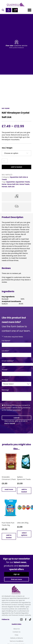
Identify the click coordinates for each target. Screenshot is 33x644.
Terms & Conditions (17, 641)
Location (5, 351)
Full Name (6, 341)
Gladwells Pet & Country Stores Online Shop (16, 4)
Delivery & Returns (16, 638)
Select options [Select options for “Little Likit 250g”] (24, 534)
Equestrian (11, 182)
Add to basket (16, 167)
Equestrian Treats (23, 182)
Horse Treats (24, 184)
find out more (16, 579)
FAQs (16, 635)
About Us (16, 629)
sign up (16, 574)
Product (5, 380)
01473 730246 (10, 423)
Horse (4, 184)
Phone (5, 370)
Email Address (8, 361)
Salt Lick (11, 187)
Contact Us (17, 632)
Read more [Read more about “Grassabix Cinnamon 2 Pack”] (9, 489)
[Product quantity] (5, 161)
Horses (4, 187)
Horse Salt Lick (13, 184)
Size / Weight (7, 148)
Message (5, 390)
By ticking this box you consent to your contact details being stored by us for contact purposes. (16, 408)
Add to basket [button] (24, 491)
